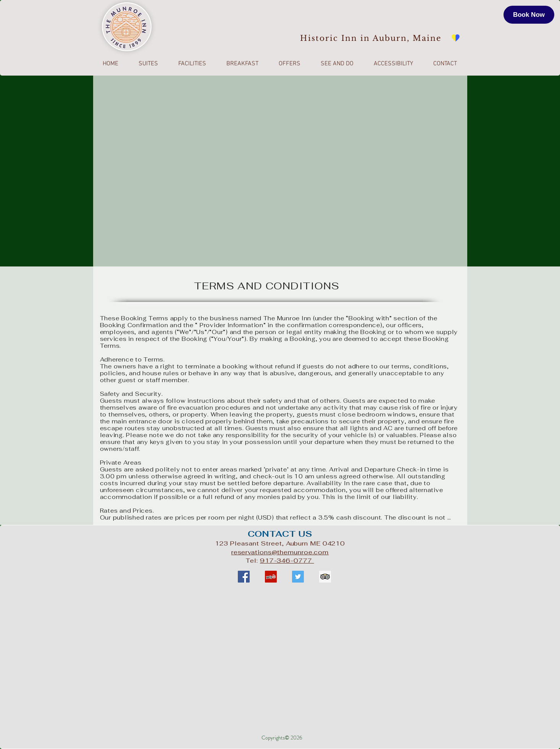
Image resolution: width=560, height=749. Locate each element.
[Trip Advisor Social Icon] (325, 577)
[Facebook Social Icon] (244, 577)
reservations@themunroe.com (280, 552)
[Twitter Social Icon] (298, 577)
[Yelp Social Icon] (271, 577)
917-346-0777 (287, 561)
